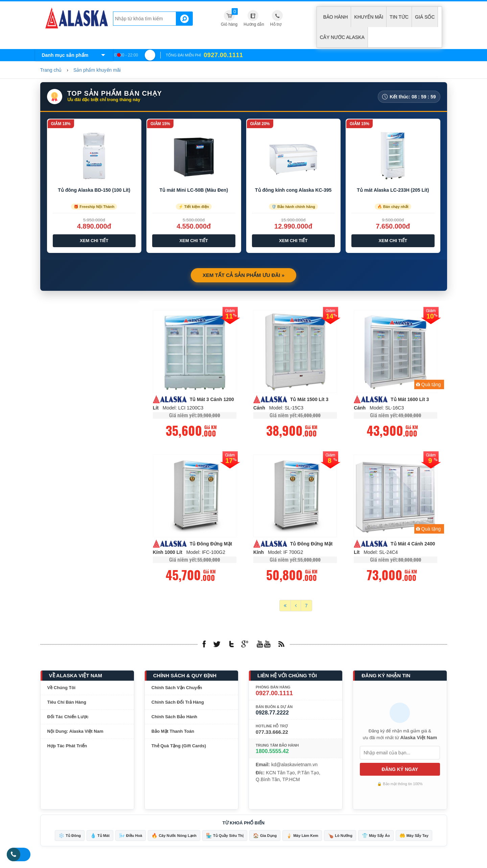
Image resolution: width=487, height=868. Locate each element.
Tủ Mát (100, 837)
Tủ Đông (70, 837)
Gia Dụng (265, 837)
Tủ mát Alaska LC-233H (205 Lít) (393, 190)
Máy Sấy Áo (376, 837)
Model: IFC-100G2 (206, 554)
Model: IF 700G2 (285, 554)
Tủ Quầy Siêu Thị (225, 837)
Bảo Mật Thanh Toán (173, 733)
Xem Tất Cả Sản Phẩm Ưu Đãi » (243, 275)
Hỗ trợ (276, 24)
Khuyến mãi (369, 17)
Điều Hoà (131, 837)
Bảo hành (336, 17)
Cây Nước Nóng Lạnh (174, 837)
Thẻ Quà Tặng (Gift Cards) (179, 747)
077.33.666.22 (272, 733)
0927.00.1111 (274, 695)
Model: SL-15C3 (286, 408)
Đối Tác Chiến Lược (68, 718)
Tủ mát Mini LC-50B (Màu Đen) (194, 190)
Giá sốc (425, 17)
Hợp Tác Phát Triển (67, 747)
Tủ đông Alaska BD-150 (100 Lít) (94, 190)
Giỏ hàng (229, 17)
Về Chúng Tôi (62, 689)
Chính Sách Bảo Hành (175, 718)
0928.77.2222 (272, 714)
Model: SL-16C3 (387, 408)
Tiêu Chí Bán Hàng (67, 703)
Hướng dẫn (254, 24)
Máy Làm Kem (302, 837)
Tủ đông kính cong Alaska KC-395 (293, 190)
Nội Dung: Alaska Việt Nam (75, 733)
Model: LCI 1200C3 (183, 408)
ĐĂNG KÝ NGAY (400, 771)
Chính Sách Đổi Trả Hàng (178, 703)
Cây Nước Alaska (342, 37)
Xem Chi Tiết (94, 241)
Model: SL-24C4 (381, 554)
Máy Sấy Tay (414, 837)
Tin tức (399, 17)
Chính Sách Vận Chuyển (177, 689)
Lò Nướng (340, 837)
